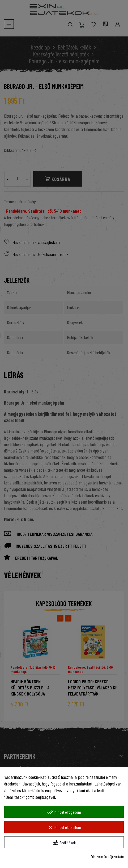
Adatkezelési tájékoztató (107, 856)
